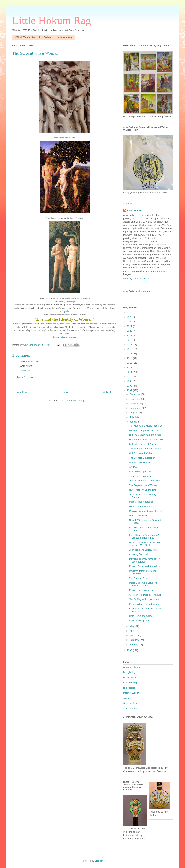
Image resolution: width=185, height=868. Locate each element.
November (135, 399)
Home (65, 392)
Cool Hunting (130, 683)
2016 (130, 349)
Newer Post (21, 392)
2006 (130, 650)
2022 (130, 322)
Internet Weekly (131, 693)
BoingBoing (129, 672)
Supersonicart (130, 703)
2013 (130, 363)
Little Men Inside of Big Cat (143, 444)
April (132, 631)
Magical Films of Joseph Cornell (146, 511)
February (135, 640)
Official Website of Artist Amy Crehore (33, 37)
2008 (130, 386)
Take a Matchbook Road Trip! (144, 481)
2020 (130, 331)
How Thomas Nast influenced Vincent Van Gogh (144, 544)
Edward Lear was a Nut (141, 590)
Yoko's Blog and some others (144, 599)
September (136, 408)
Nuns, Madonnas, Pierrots (143, 490)
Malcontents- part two (140, 472)
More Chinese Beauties (141, 502)
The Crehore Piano (139, 578)
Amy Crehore (134, 210)
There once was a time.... (142, 476)
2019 (130, 335)
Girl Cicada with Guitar (141, 453)
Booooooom (130, 677)
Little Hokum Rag (52, 20)
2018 (130, 340)
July (132, 417)
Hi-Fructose (129, 688)
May (132, 626)
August (134, 413)
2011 (130, 372)
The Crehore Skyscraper (142, 458)
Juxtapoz (128, 698)
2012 (130, 367)
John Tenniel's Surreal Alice (143, 550)
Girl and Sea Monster (140, 462)
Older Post (109, 392)
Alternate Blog (65, 37)
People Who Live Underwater (144, 604)
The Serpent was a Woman (143, 485)
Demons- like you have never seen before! (144, 560)
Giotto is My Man (138, 515)
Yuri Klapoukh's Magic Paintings (146, 426)
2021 (130, 326)
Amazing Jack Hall (139, 554)
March (133, 635)
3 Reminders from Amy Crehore (146, 449)
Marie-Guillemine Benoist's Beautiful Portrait (143, 584)
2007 (130, 390)
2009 (130, 381)
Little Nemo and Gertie (141, 616)
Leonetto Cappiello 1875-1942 (145, 430)
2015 (130, 354)
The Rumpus (130, 708)
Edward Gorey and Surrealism (145, 566)
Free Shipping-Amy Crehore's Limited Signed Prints (144, 536)
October (134, 403)
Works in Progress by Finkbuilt (145, 595)
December (135, 394)
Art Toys (133, 467)
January (134, 645)
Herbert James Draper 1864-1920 (147, 439)
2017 (130, 345)
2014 (130, 358)
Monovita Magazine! (139, 620)
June (133, 422)
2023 (130, 317)
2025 (130, 312)
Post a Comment (25, 377)
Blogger (99, 861)
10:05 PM (25, 371)
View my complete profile (136, 279)
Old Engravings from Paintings (145, 435)
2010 (130, 377)
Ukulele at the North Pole (142, 506)
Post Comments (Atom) (72, 401)
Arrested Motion (132, 667)
